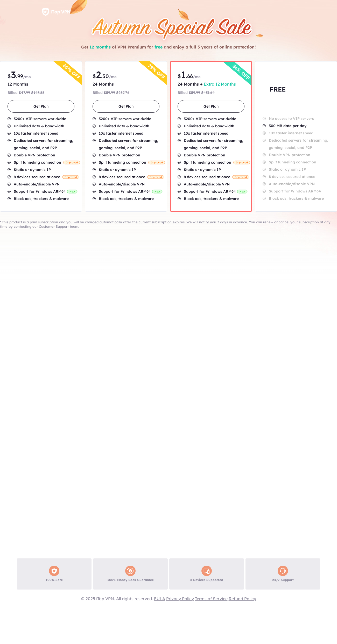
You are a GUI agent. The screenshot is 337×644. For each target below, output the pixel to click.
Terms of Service (211, 599)
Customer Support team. (59, 226)
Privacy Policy (180, 599)
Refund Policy (242, 599)
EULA (160, 599)
